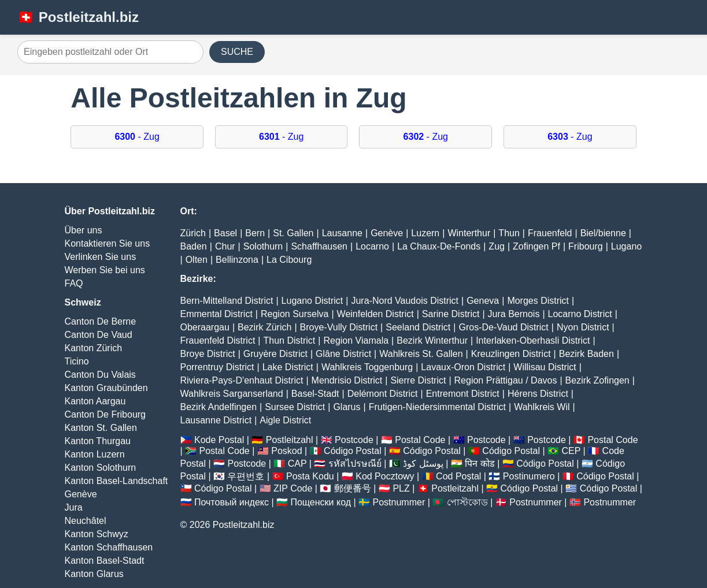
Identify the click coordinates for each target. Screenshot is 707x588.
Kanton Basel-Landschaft (116, 481)
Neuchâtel (86, 521)
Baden (194, 246)
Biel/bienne (603, 233)
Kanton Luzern (95, 454)
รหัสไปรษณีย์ (355, 464)
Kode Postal (219, 440)
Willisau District (545, 367)
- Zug (137, 137)
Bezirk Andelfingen (219, 407)
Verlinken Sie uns (101, 257)
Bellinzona (237, 260)
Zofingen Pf (536, 246)
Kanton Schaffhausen (109, 547)
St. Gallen (293, 233)
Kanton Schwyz (97, 534)
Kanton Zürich (94, 348)
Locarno (372, 246)
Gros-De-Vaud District (503, 327)
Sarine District (451, 314)
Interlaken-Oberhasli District (533, 340)
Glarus (347, 407)
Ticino (77, 361)
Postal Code (420, 440)
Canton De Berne (101, 321)
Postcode (354, 440)
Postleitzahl (290, 440)
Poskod (286, 451)
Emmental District (216, 314)
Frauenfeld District (218, 340)
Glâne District (343, 354)
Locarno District (580, 314)
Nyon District (583, 327)
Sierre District (418, 380)
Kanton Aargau (95, 401)
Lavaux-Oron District (463, 367)
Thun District (289, 340)
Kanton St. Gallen (101, 428)
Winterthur (469, 233)
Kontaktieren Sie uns (108, 243)
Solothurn (263, 246)
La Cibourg (289, 260)
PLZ (401, 488)
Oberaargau (205, 327)
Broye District (208, 354)
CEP (571, 451)
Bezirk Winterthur (432, 340)
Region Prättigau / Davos (506, 380)
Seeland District (418, 327)
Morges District (538, 301)
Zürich (193, 233)
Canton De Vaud (99, 335)
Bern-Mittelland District (227, 301)
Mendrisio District (347, 380)
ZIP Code (293, 488)
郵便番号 (353, 488)
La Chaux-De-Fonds (439, 246)
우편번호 (246, 476)
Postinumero (529, 476)
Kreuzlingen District (511, 354)
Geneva (483, 301)
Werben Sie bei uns (105, 270)
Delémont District (383, 394)
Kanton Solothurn (101, 468)
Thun (509, 233)
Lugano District (312, 301)
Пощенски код (321, 502)
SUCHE (237, 52)
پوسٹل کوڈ (423, 464)
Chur (225, 246)
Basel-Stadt (315, 394)
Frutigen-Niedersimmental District (437, 407)
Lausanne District (216, 420)
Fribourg (586, 246)
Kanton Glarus (94, 574)
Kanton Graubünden (106, 388)
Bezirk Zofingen (597, 380)
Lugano (626, 246)
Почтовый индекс (232, 502)
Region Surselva (295, 314)
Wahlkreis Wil (542, 407)
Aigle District (285, 420)
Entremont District (463, 394)
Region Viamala (356, 340)
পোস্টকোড (467, 502)
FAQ (74, 283)
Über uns (84, 230)
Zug (497, 246)
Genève (81, 494)
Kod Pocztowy (385, 476)
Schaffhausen (319, 246)
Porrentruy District (217, 367)
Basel (225, 233)
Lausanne (342, 233)
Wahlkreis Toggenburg (367, 367)
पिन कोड (480, 464)
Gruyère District (275, 354)
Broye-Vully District (339, 327)
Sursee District (295, 407)
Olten (197, 260)
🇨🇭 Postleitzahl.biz (78, 17)
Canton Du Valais (100, 375)
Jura (74, 507)
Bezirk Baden (586, 354)
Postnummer (399, 502)
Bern (255, 233)
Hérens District (538, 394)
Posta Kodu (310, 476)
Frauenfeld (550, 233)
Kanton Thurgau (98, 441)
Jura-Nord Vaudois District (405, 301)
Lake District (288, 367)
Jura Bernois (514, 314)
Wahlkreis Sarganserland (232, 394)
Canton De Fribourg (106, 414)
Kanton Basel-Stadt (105, 561)
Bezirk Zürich (264, 327)
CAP (297, 464)
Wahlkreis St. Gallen (421, 354)
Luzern (425, 233)
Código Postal (353, 451)
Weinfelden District (375, 314)
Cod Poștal (458, 476)
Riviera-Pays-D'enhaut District (242, 380)
